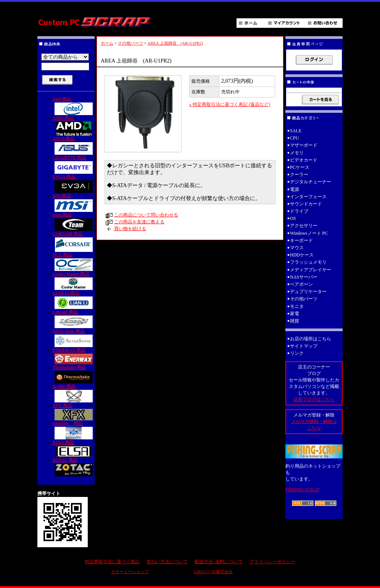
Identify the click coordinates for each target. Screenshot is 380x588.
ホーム (107, 43)
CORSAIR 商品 (74, 242)
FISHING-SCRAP (302, 490)
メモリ (297, 153)
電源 (295, 189)
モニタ (297, 306)
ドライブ (299, 211)
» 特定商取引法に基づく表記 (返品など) (230, 104)
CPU (294, 138)
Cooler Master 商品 (74, 281)
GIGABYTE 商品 (74, 164)
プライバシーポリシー (272, 562)
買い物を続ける (130, 229)
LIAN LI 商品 (74, 300)
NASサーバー (304, 277)
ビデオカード (304, 160)
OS (293, 218)
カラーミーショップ (130, 572)
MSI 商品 (74, 203)
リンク (297, 353)
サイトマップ (304, 346)
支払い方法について (167, 562)
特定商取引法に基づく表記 (112, 562)
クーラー (299, 175)
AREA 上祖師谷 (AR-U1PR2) (175, 43)
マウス (297, 248)
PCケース (300, 167)
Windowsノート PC (309, 233)
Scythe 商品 (74, 393)
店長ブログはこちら (314, 399)
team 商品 (74, 222)
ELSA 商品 (74, 448)
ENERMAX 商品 (74, 356)
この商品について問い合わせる (146, 215)
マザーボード (304, 145)
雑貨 (295, 321)
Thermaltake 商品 (74, 374)
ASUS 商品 (74, 145)
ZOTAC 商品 (74, 467)
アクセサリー (304, 226)
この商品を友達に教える (139, 222)
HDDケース (302, 255)
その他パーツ (130, 43)
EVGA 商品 (74, 183)
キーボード (301, 240)
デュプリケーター (308, 292)
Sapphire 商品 (74, 430)
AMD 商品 (74, 126)
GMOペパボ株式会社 (213, 572)
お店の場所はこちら (311, 339)
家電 (295, 314)
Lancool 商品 (74, 319)
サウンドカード (306, 204)
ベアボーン (301, 284)
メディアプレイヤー (311, 270)
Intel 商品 (74, 106)
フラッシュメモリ (308, 262)
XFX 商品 (74, 412)
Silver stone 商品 (74, 338)
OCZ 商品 (74, 262)
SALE (296, 131)
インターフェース (308, 197)
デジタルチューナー (313, 182)
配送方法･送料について (219, 562)
